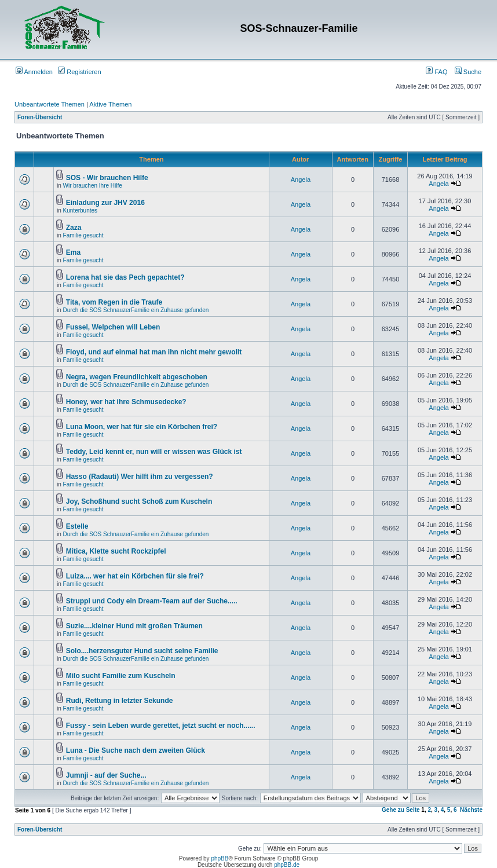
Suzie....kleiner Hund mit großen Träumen (134, 626)
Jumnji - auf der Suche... (106, 775)
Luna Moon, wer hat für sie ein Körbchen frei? (142, 427)
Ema (73, 252)
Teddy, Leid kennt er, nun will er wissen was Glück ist (154, 452)
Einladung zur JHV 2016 (105, 203)
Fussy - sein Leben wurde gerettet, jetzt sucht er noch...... (161, 726)
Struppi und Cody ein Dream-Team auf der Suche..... (152, 601)
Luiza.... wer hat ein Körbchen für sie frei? (135, 576)
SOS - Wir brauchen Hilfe (107, 178)
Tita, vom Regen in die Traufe (114, 302)
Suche (468, 72)
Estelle (77, 526)
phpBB (220, 858)
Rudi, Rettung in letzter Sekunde (120, 701)
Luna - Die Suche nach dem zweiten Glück (136, 750)
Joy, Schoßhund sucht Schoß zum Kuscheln (139, 501)
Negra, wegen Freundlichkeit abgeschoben (137, 377)
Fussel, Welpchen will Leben (113, 327)
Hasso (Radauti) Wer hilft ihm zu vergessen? (140, 477)
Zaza (74, 228)
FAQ (436, 72)
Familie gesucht (83, 235)
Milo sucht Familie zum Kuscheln (121, 676)
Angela (301, 180)
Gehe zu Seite (401, 810)
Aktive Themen (110, 104)
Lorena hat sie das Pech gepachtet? (125, 277)
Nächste (471, 810)
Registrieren (79, 72)
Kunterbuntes (81, 210)
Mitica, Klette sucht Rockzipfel (116, 551)
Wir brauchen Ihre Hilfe (93, 186)
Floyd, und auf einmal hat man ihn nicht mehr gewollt (154, 352)
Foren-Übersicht (40, 117)
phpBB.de (287, 865)
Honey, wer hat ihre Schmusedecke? (126, 402)
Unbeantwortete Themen (50, 104)
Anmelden (34, 72)
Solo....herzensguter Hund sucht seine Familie (142, 651)
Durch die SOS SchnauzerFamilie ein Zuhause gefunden (136, 310)
